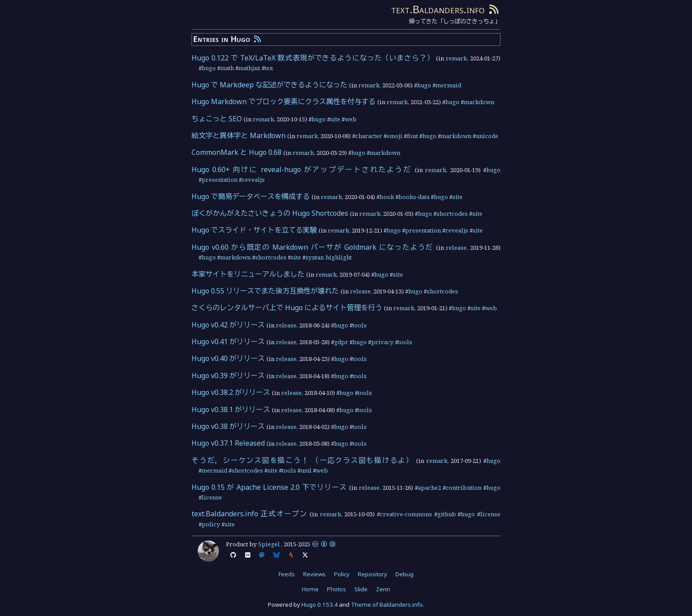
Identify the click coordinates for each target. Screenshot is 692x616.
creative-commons (406, 514)
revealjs (253, 180)
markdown (479, 102)
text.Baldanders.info (438, 9)
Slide (361, 589)
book (387, 197)
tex (269, 68)
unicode (487, 136)
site (335, 119)
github (447, 514)
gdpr (341, 342)
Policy (342, 574)
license (212, 497)
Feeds (287, 574)
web (351, 119)
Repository (372, 574)
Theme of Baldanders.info (387, 605)
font (412, 136)
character (369, 136)
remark (456, 58)
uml (306, 470)
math (227, 68)
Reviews (314, 574)
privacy (382, 342)
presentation (220, 180)
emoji (395, 136)
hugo (209, 68)
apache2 (429, 488)
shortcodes (452, 214)
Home (310, 589)
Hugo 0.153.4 (320, 605)
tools (360, 325)
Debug (404, 574)
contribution (464, 488)
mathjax (249, 68)
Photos (337, 589)
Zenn (383, 589)
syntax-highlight (329, 257)
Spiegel (269, 544)
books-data (414, 197)
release (456, 248)
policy (211, 524)
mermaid (448, 85)
